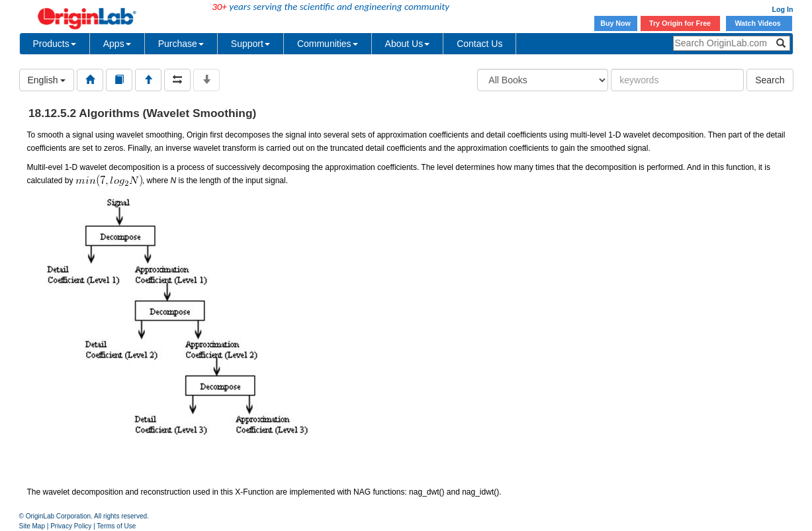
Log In (783, 9)
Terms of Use (116, 526)
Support (250, 44)
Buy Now (615, 23)
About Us (408, 44)
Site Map (32, 526)
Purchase (181, 44)
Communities (328, 44)
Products (55, 44)
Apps (117, 44)
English (47, 80)
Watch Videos (758, 23)
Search (770, 80)
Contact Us (479, 44)
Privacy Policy (71, 526)
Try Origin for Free (680, 23)
